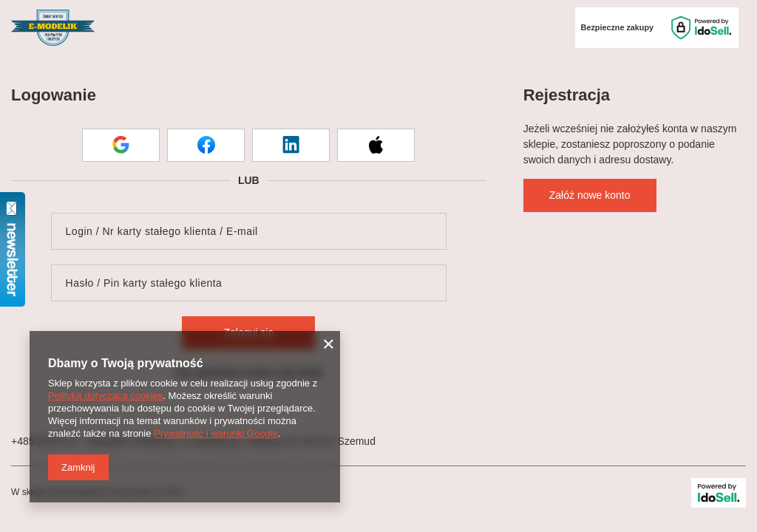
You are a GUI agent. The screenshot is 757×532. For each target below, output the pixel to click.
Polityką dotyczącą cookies (105, 396)
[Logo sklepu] (53, 28)
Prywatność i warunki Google (216, 433)
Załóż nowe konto (590, 195)
